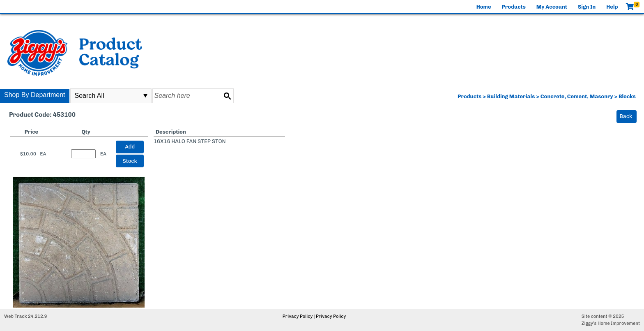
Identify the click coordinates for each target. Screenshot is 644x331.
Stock (130, 161)
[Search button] (227, 96)
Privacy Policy (298, 316)
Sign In (587, 7)
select (145, 96)
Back (626, 116)
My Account (552, 7)
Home (484, 7)
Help (612, 7)
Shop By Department (35, 95)
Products (514, 7)
